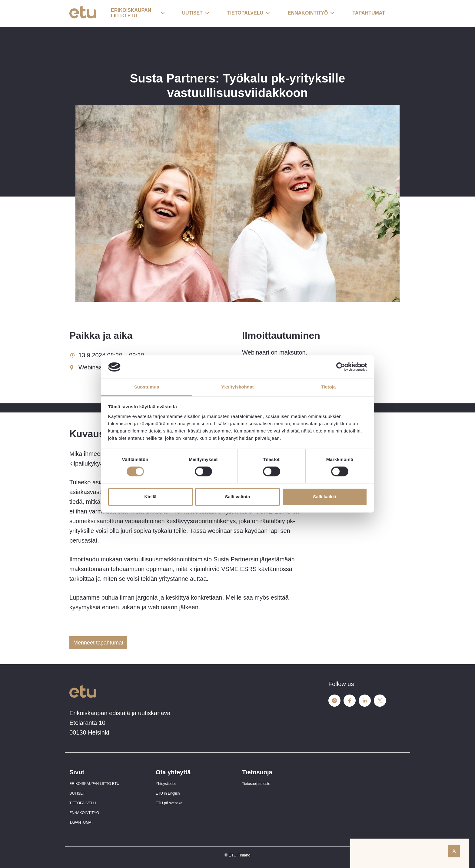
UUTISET (77, 793)
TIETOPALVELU (83, 803)
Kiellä (150, 497)
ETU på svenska (169, 803)
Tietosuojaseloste (256, 784)
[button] (138, 13)
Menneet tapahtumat (98, 643)
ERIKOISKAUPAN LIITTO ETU (94, 784)
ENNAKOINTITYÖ (84, 813)
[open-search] (397, 13)
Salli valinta (238, 497)
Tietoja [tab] (329, 387)
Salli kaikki (325, 497)
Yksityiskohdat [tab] (237, 387)
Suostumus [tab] (147, 387)
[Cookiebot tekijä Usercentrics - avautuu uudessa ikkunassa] (341, 367)
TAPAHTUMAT (81, 823)
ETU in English (168, 793)
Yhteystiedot (166, 784)
